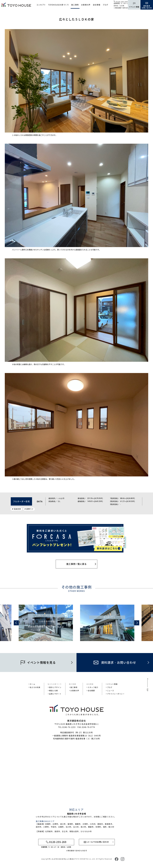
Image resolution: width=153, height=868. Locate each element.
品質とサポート (55, 694)
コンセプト (41, 5)
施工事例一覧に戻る (76, 564)
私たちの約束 (35, 687)
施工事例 (75, 5)
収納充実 (17, 509)
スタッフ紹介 (93, 687)
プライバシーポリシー (116, 694)
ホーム (33, 684)
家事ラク (30, 509)
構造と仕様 (53, 690)
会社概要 (91, 690)
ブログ (105, 5)
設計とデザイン (55, 687)
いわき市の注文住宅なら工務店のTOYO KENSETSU (70, 859)
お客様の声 (86, 5)
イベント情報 (112, 684)
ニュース (111, 690)
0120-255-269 (122, 2)
